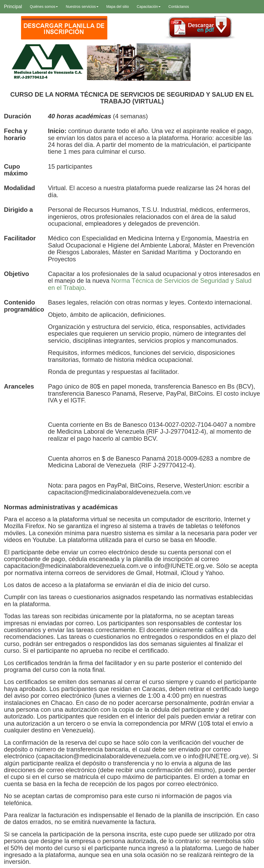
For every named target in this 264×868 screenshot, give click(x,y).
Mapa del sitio (118, 7)
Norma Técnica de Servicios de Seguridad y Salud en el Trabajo (150, 284)
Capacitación (149, 7)
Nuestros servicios (82, 7)
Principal (13, 7)
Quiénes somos (44, 7)
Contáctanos (179, 7)
